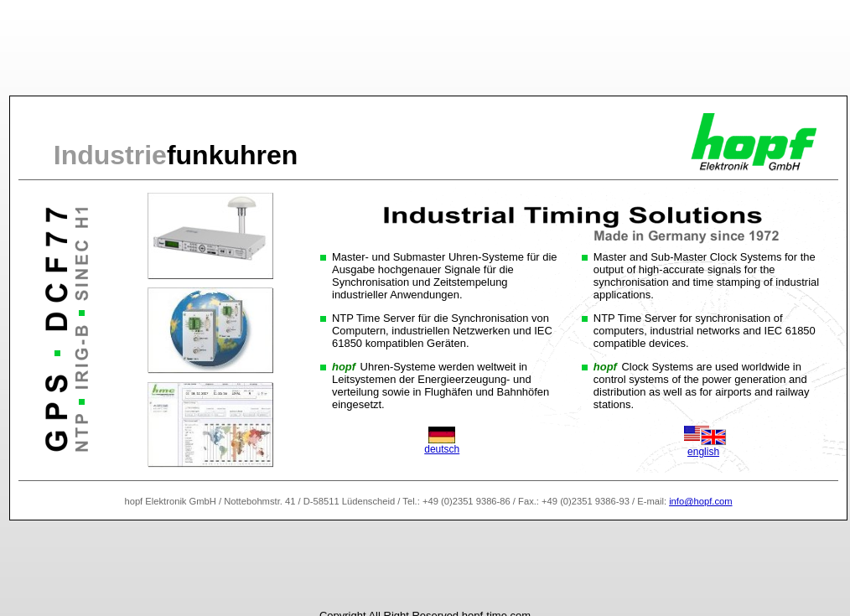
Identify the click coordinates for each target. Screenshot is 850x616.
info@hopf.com (700, 501)
